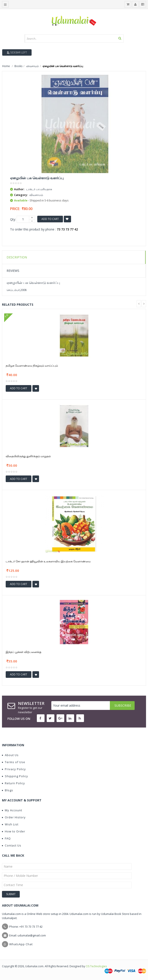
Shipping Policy (15, 776)
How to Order (14, 831)
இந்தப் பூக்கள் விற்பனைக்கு (23, 652)
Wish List (10, 824)
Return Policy (13, 783)
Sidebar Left (17, 52)
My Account (12, 810)
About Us (10, 755)
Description (17, 257)
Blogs (8, 790)
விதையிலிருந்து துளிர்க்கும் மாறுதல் (28, 456)
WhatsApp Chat (21, 944)
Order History (14, 817)
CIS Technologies (96, 966)
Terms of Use (14, 762)
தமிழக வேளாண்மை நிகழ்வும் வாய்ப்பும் (32, 366)
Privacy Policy (14, 769)
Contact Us (12, 845)
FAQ (6, 838)
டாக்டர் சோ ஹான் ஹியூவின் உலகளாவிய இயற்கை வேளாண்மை (48, 561)
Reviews (13, 271)
